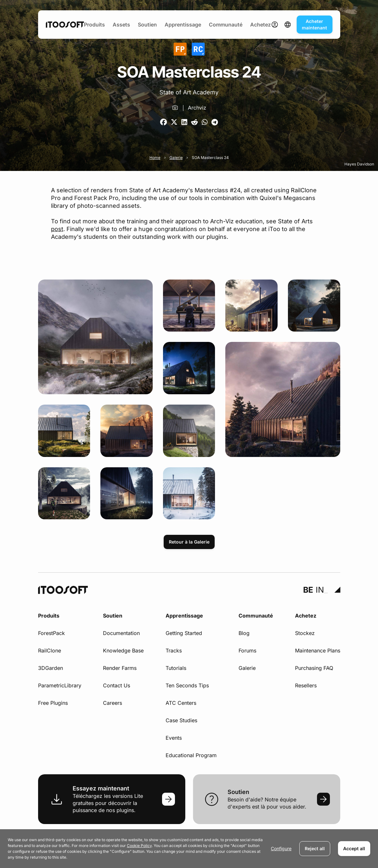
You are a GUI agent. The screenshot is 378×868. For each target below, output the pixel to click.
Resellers (306, 685)
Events (174, 738)
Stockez (305, 633)
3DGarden (51, 668)
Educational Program (191, 755)
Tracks (174, 651)
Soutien (147, 25)
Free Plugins (53, 703)
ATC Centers (181, 703)
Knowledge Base (123, 651)
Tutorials (176, 668)
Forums (247, 651)
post (57, 229)
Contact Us (117, 685)
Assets (121, 25)
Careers (112, 703)
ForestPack (51, 633)
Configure (281, 848)
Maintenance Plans (318, 651)
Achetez (261, 25)
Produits (94, 25)
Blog (244, 633)
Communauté (226, 25)
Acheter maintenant (314, 24)
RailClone (50, 651)
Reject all (315, 848)
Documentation (121, 633)
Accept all (354, 848)
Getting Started (184, 633)
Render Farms (120, 668)
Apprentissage (183, 25)
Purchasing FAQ (314, 668)
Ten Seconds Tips (187, 685)
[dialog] (189, 849)
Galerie (176, 158)
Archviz (197, 108)
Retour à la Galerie (189, 542)
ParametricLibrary (60, 685)
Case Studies (181, 720)
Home (155, 158)
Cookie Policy (139, 846)
